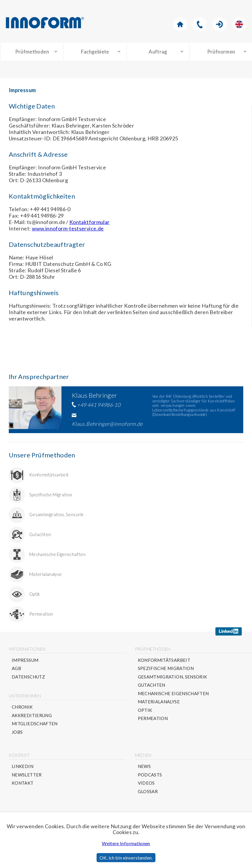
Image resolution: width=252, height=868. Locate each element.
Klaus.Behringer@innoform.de (107, 424)
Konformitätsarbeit (49, 472)
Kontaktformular (89, 222)
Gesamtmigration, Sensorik (56, 512)
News (144, 766)
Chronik (22, 707)
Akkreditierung (32, 715)
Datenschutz (28, 677)
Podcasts (150, 775)
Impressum (25, 660)
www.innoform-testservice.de (68, 228)
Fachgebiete (95, 52)
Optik (35, 591)
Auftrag (158, 52)
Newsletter (27, 775)
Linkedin (23, 766)
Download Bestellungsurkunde (180, 414)
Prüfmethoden (32, 52)
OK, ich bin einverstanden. (126, 858)
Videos (146, 783)
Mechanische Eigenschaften (57, 552)
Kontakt (23, 783)
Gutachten (40, 532)
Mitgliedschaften (35, 724)
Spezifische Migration (51, 492)
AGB (16, 668)
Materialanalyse (46, 572)
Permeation (41, 611)
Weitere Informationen (126, 843)
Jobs (17, 732)
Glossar (148, 792)
